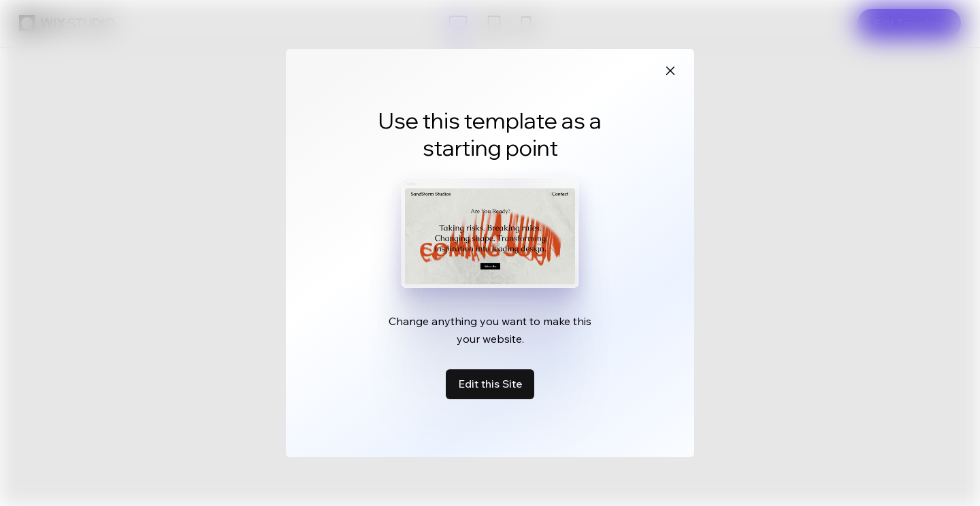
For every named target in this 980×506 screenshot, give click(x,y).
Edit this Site (490, 384)
